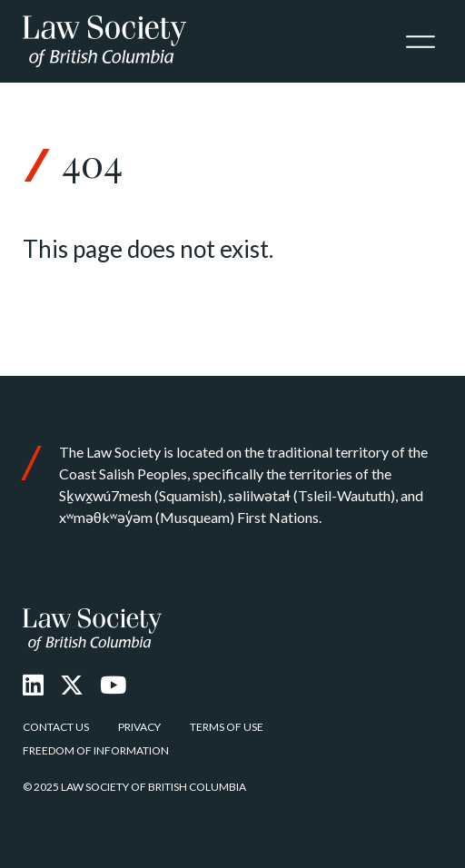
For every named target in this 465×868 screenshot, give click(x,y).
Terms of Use (227, 727)
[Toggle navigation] (420, 42)
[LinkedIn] (33, 685)
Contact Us (56, 727)
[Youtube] (113, 685)
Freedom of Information (96, 750)
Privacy (139, 727)
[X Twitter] (72, 685)
